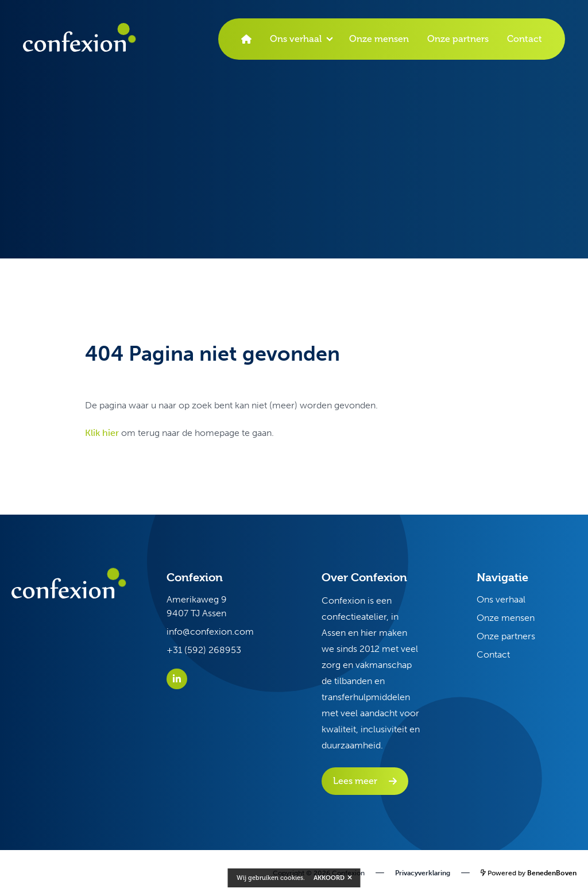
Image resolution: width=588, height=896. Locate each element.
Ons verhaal (296, 39)
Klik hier (102, 433)
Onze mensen (379, 39)
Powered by (529, 873)
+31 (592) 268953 (204, 650)
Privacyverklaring (423, 873)
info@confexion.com (210, 632)
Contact (525, 39)
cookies (292, 878)
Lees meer (355, 781)
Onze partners (458, 39)
